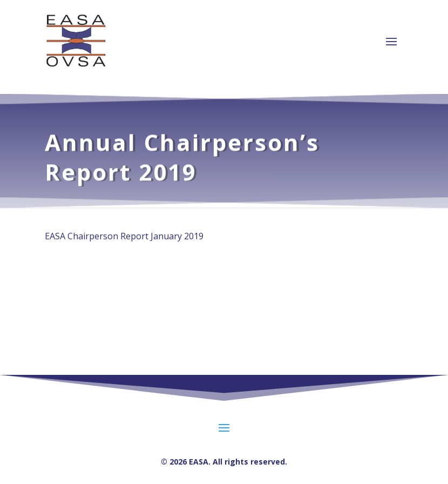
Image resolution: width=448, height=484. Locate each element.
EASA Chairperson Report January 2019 (124, 236)
